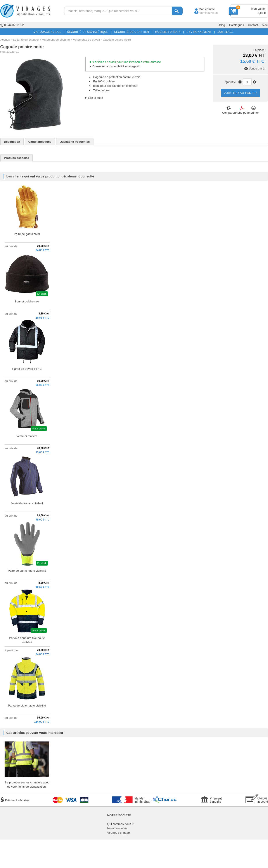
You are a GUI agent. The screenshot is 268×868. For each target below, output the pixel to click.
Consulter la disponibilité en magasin (116, 66)
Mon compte (203, 9)
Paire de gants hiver (27, 234)
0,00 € (262, 13)
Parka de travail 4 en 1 (27, 369)
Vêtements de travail (86, 40)
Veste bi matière (27, 436)
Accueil (5, 40)
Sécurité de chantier (26, 40)
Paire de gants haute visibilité (27, 571)
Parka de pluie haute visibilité (27, 706)
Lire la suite (96, 98)
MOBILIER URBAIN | (169, 32)
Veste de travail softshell (27, 503)
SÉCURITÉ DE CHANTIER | (132, 32)
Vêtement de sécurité (56, 40)
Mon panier (258, 9)
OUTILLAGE (225, 32)
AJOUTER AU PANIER (240, 93)
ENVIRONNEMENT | (200, 32)
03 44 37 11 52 (12, 25)
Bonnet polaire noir (27, 301)
